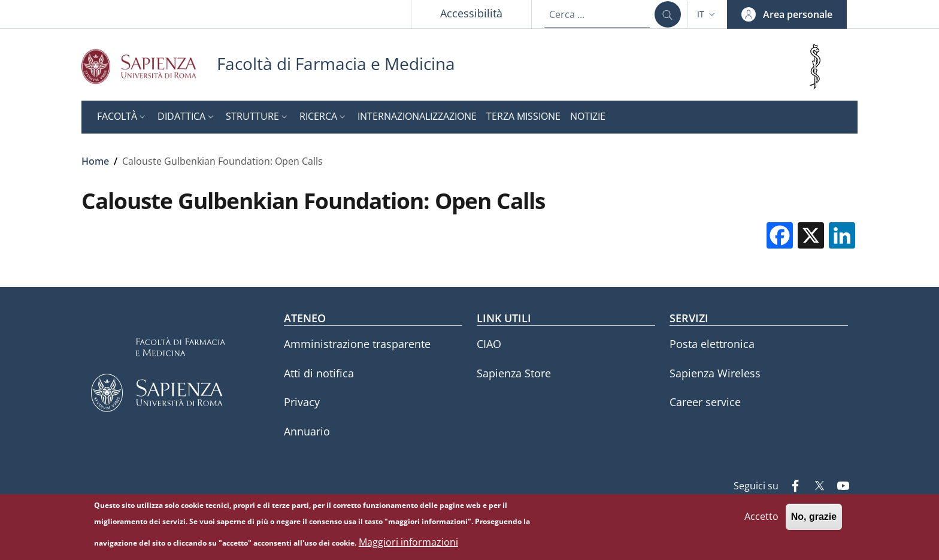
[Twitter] (814, 487)
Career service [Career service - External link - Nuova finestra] (705, 402)
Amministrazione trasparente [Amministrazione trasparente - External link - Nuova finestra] (357, 344)
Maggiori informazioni (408, 546)
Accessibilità (471, 13)
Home (95, 161)
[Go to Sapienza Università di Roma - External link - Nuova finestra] (149, 66)
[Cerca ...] (668, 14)
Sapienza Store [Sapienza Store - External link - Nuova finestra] (514, 373)
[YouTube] (838, 487)
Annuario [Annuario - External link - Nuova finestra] (307, 431)
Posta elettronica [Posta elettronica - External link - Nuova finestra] (712, 344)
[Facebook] (790, 487)
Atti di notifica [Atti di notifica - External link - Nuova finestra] (319, 373)
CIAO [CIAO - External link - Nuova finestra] (489, 344)
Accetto (761, 520)
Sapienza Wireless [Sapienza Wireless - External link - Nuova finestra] (715, 373)
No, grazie (814, 521)
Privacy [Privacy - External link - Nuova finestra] (302, 402)
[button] (707, 14)
